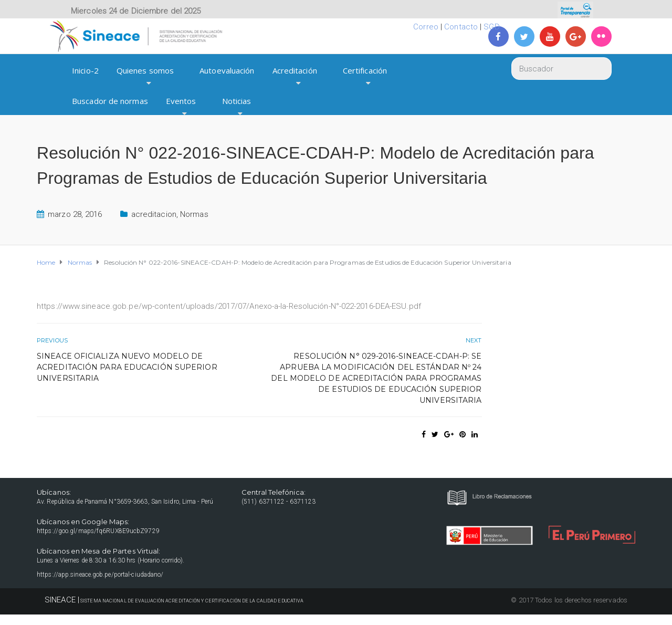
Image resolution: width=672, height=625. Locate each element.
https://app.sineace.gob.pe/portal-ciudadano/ (100, 575)
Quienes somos (145, 70)
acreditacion (154, 214)
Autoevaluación (227, 70)
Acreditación (295, 70)
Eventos (181, 101)
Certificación (365, 70)
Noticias (237, 101)
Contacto (461, 27)
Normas (194, 214)
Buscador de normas (110, 101)
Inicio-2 (85, 70)
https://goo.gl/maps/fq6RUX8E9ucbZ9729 (98, 531)
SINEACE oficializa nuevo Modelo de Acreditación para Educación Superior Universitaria (127, 367)
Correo (426, 27)
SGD (491, 27)
